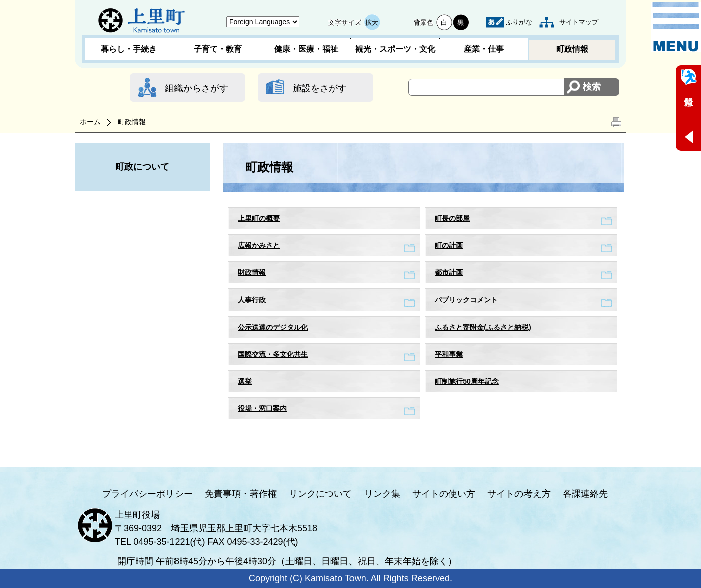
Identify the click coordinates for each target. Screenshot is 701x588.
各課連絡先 (585, 494)
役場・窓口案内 (262, 408)
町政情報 (572, 49)
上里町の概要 (259, 218)
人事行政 (252, 300)
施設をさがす (320, 88)
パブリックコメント (466, 300)
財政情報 (252, 272)
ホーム (90, 122)
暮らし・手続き (129, 49)
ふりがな (519, 22)
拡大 (372, 22)
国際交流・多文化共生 (273, 354)
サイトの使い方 (444, 494)
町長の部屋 (452, 218)
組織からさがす (197, 88)
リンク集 (382, 494)
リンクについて (320, 494)
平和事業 (449, 354)
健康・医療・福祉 (306, 49)
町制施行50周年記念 (467, 381)
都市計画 (449, 272)
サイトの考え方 (519, 494)
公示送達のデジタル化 (273, 327)
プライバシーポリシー (147, 494)
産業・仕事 (484, 49)
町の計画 (449, 245)
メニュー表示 (676, 27)
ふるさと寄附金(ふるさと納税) (483, 327)
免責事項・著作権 (241, 494)
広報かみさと (259, 245)
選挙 (245, 381)
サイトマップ (579, 22)
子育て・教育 (218, 49)
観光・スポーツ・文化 (395, 49)
